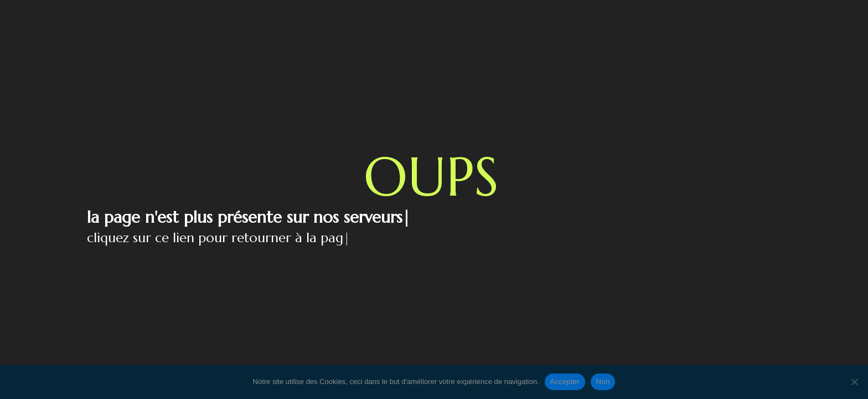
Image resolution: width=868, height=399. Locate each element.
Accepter (565, 382)
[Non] (854, 382)
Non (603, 382)
